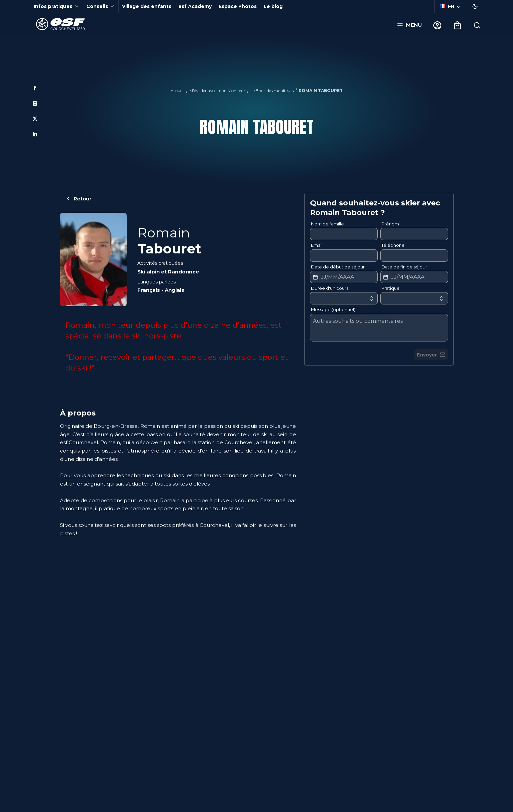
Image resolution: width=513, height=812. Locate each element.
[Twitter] (35, 119)
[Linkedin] (35, 134)
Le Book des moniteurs (272, 91)
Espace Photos (238, 6)
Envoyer (431, 355)
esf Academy (195, 6)
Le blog (273, 6)
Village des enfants (147, 6)
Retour (78, 199)
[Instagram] (35, 103)
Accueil (177, 91)
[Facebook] (35, 88)
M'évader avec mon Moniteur (217, 91)
